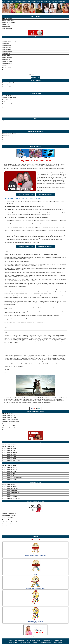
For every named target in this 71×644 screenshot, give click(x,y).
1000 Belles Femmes (7, 68)
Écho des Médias (6, 108)
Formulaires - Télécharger (7, 424)
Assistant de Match (47, 2)
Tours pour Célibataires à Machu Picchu (10, 475)
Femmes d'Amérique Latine (8, 51)
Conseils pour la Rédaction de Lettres (10, 87)
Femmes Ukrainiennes (7, 45)
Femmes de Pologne (6, 49)
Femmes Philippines (6, 60)
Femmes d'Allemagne (7, 47)
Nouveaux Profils (40, 2)
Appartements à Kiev (6, 136)
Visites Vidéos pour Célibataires (9, 518)
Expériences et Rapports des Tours (9, 514)
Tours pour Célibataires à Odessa (9, 456)
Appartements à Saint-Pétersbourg (9, 134)
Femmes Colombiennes (7, 58)
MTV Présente (5, 123)
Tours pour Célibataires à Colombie (9, 465)
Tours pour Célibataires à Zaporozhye (10, 452)
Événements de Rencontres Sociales (10, 430)
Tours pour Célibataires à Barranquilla (10, 469)
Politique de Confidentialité (8, 106)
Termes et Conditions (58, 643)
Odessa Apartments (6, 138)
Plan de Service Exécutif (56, 2)
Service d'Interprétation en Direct (9, 83)
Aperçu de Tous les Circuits (8, 414)
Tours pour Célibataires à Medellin (9, 471)
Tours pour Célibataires (10, 2)
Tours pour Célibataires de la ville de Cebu (11, 490)
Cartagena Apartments (7, 142)
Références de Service (7, 112)
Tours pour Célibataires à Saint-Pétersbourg (11, 461)
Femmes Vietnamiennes (7, 64)
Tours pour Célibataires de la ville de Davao (11, 492)
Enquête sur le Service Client (8, 116)
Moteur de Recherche (32, 2)
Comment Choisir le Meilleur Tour (9, 528)
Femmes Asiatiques (6, 53)
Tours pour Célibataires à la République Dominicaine (13, 478)
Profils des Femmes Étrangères (21, 2)
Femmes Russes (6, 43)
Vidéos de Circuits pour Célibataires (9, 426)
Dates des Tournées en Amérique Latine (10, 420)
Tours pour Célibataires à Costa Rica (10, 480)
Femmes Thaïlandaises (7, 62)
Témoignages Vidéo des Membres (9, 516)
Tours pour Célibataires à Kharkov (9, 454)
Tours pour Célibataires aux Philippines (10, 488)
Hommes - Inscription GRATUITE (9, 20)
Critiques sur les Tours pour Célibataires (10, 428)
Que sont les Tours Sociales (8, 524)
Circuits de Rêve (6, 129)
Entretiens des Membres (7, 114)
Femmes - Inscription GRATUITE (9, 23)
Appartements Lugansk (7, 140)
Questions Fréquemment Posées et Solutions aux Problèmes (14, 110)
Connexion (63, 2)
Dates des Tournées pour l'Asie (8, 416)
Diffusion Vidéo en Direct (11, 532)
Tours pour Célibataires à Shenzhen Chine (11, 496)
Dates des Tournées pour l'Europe (9, 418)
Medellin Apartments (6, 144)
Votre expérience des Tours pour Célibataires (11, 522)
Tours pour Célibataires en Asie (9, 484)
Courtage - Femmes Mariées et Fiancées (10, 125)
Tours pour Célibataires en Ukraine (9, 444)
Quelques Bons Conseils (7, 89)
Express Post (5, 85)
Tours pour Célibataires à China (9, 494)
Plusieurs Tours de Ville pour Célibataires (11, 422)
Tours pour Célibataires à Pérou (9, 473)
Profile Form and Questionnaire (45, 194)
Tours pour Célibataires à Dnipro (9, 450)
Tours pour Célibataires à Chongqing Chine (11, 499)
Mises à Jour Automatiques (8, 91)
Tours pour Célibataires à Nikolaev (9, 458)
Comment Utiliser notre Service (9, 100)
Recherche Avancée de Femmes (9, 70)
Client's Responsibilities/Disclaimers (26, 194)
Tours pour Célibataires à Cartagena (10, 467)
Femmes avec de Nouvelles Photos (9, 41)
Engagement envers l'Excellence (9, 104)
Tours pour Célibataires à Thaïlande (9, 486)
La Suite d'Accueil (6, 526)
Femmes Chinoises (6, 55)
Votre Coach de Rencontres (8, 121)
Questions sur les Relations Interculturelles (11, 127)
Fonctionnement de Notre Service (9, 98)
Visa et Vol (4, 534)
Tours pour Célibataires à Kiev (8, 446)
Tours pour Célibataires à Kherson (9, 448)
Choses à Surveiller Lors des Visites (9, 530)
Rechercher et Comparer (7, 520)
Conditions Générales (7, 102)
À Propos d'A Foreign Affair (8, 96)
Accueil (4, 2)
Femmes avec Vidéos (7, 66)
